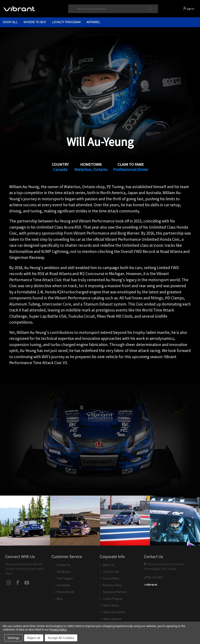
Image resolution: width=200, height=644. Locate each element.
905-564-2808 (155, 577)
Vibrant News (111, 605)
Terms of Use (111, 572)
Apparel (93, 22)
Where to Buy (35, 22)
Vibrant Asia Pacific (114, 612)
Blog (59, 599)
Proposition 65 (65, 592)
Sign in (190, 9)
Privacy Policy (111, 578)
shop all (10, 22)
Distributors (64, 572)
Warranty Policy (112, 585)
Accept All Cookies (61, 638)
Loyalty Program (66, 22)
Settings (13, 638)
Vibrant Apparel (112, 619)
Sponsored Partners (115, 592)
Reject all (34, 638)
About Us (108, 565)
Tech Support (65, 578)
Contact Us (63, 565)
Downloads (63, 585)
